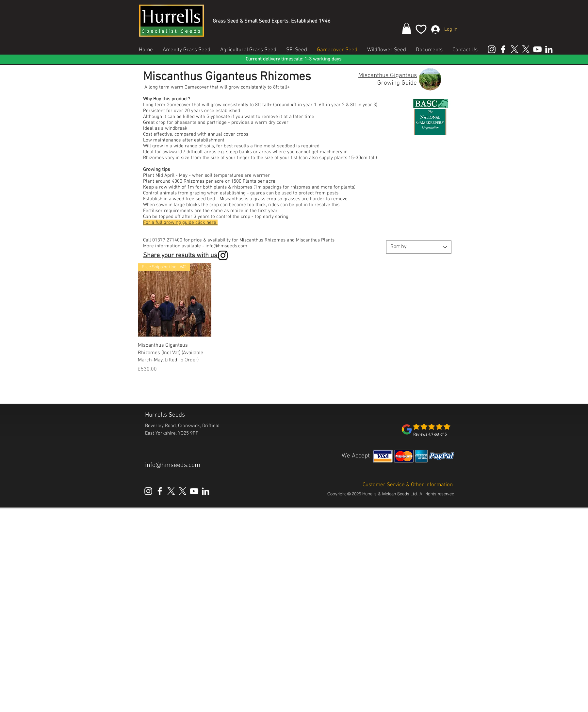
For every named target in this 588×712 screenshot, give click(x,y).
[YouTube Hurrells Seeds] (537, 49)
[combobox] (419, 247)
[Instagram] (223, 255)
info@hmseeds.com (173, 465)
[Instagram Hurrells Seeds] (492, 49)
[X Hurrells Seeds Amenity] (514, 49)
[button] (407, 29)
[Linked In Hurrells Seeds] (549, 49)
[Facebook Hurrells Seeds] (503, 49)
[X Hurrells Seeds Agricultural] (526, 49)
